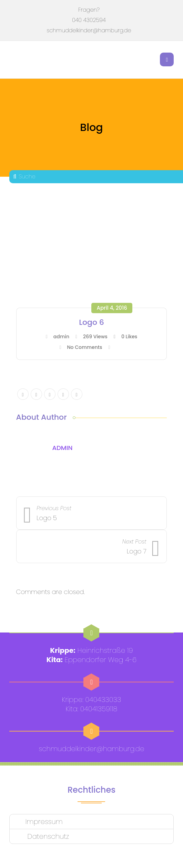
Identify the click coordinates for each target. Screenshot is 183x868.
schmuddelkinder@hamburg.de (89, 30)
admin (61, 337)
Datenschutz (47, 836)
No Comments (84, 347)
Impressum (44, 822)
